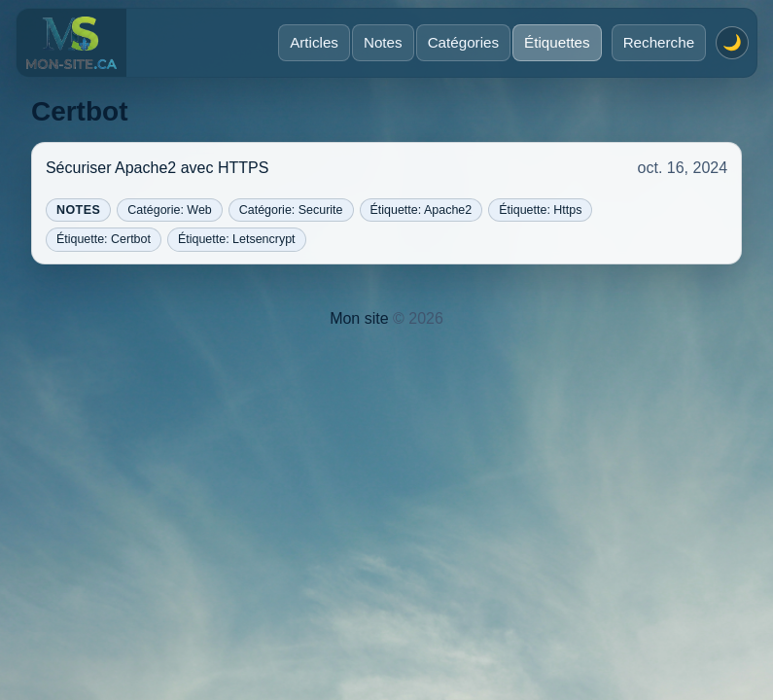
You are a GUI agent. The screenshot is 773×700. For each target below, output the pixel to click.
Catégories (463, 42)
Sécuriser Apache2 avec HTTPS (157, 168)
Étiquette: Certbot (104, 239)
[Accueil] (71, 43)
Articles (314, 42)
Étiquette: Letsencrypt (237, 239)
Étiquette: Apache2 (422, 210)
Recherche (659, 42)
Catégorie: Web (169, 210)
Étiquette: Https (540, 210)
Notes (383, 42)
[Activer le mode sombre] (732, 43)
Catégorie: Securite (291, 210)
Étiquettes (557, 42)
